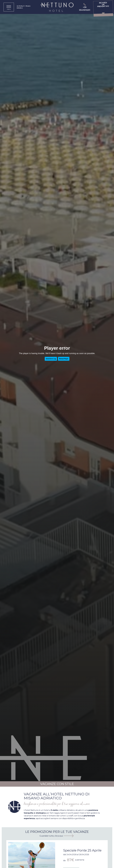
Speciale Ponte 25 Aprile (82, 850)
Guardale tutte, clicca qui (51, 836)
